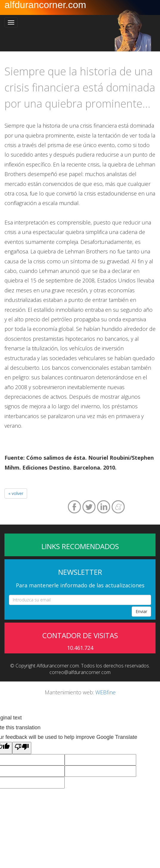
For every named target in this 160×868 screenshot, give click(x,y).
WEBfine (105, 692)
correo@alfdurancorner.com (80, 672)
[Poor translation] (22, 748)
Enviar (141, 611)
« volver (16, 493)
